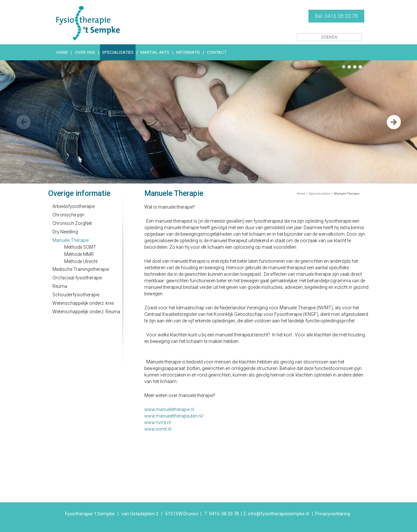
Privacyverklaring (333, 514)
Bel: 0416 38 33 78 (336, 16)
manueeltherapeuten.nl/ (180, 416)
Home (301, 194)
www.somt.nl (158, 429)
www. (150, 416)
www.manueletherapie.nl (169, 409)
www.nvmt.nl (158, 422)
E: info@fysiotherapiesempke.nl (276, 514)
